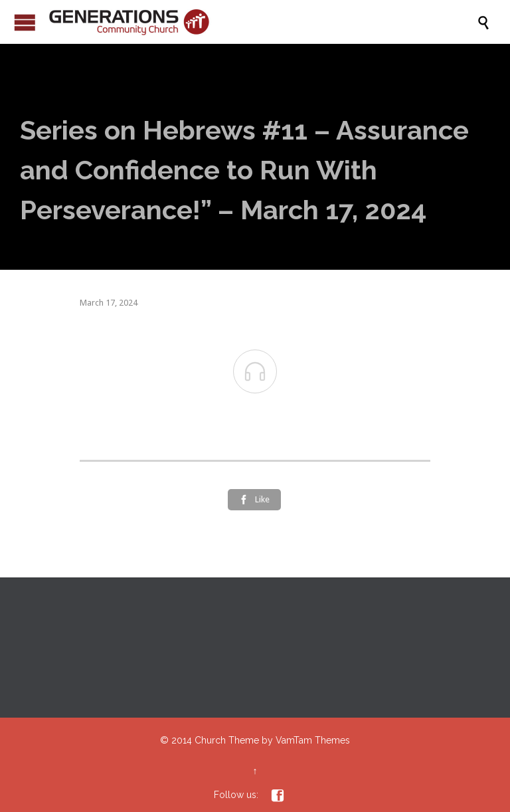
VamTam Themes (313, 740)
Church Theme (227, 740)
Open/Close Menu (25, 22)
